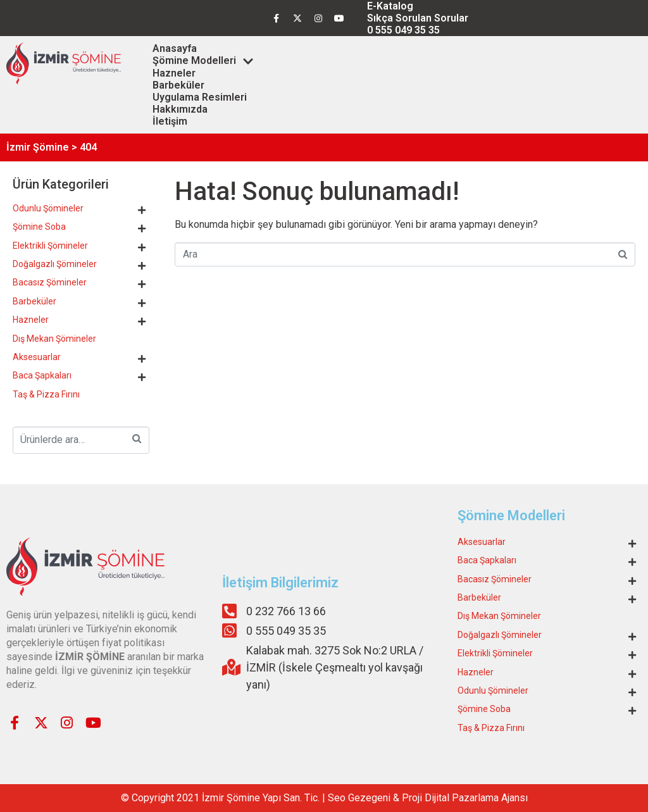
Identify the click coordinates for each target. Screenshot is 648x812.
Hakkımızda (180, 109)
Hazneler (174, 73)
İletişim (170, 121)
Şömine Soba (39, 227)
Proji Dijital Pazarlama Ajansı (465, 798)
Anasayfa (175, 48)
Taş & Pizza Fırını (46, 394)
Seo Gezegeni (359, 798)
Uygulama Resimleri (200, 97)
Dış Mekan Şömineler (54, 339)
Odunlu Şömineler (48, 208)
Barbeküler (178, 85)
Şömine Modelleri (203, 61)
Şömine (243, 798)
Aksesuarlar (37, 357)
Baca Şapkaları (42, 375)
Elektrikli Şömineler (50, 246)
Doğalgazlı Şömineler (55, 264)
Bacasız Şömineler (50, 282)
